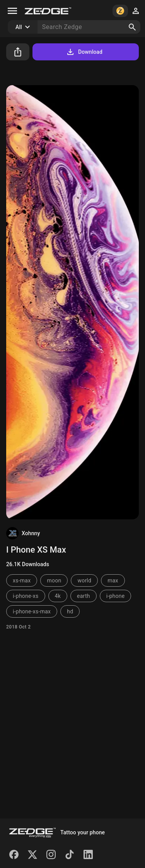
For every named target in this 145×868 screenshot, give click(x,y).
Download (84, 52)
